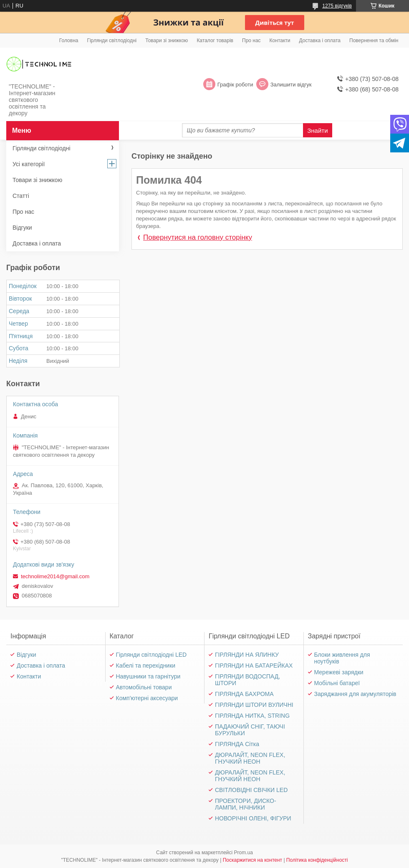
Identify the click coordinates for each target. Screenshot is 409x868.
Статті (21, 196)
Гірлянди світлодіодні (112, 40)
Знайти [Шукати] (317, 130)
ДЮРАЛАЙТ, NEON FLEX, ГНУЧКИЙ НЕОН (250, 758)
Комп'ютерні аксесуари (147, 698)
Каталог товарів (215, 40)
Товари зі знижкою (167, 40)
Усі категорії (29, 164)
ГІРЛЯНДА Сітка (237, 744)
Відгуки (22, 228)
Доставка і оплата (320, 40)
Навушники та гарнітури (148, 676)
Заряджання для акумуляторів (355, 694)
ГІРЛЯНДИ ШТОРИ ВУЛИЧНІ (254, 705)
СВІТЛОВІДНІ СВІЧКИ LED (251, 790)
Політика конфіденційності (317, 860)
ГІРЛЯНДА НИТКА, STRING (252, 716)
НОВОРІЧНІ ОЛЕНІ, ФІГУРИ (253, 818)
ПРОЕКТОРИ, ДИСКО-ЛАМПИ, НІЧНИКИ (246, 804)
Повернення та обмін (374, 40)
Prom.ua (244, 853)
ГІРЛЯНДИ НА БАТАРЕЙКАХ (254, 666)
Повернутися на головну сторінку (198, 237)
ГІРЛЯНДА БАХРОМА (244, 694)
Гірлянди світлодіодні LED (151, 655)
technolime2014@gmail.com (55, 576)
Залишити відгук (291, 85)
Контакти (280, 40)
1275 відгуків (337, 6)
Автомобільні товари (144, 687)
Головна (69, 40)
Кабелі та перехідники (146, 666)
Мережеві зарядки (339, 672)
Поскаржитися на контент (252, 860)
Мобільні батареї (337, 683)
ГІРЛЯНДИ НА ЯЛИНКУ (247, 655)
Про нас (251, 40)
